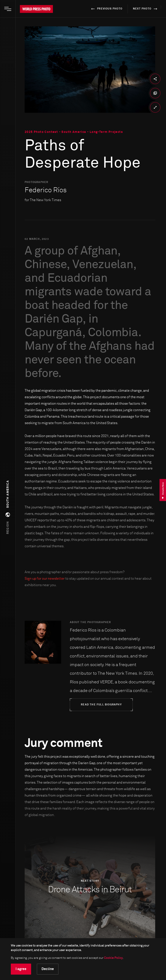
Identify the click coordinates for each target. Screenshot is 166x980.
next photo (146, 9)
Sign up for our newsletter (45, 579)
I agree (21, 969)
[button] (8, 507)
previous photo (106, 9)
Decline (48, 969)
